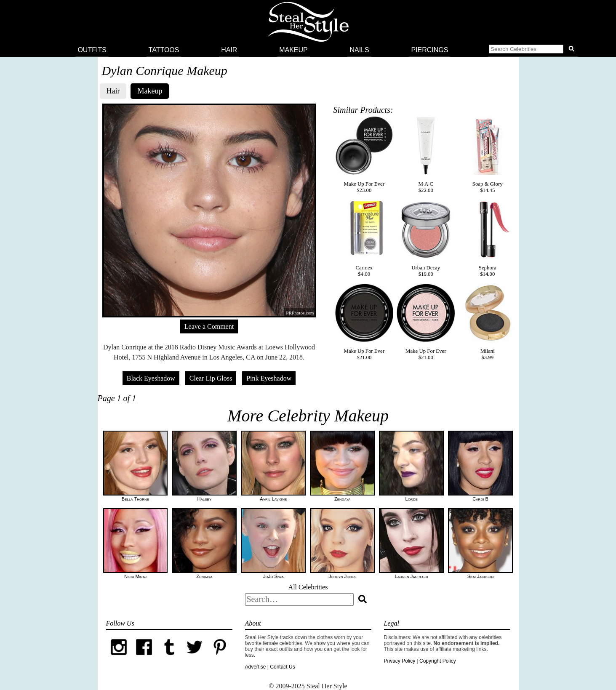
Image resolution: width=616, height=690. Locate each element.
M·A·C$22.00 (426, 155)
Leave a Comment (209, 326)
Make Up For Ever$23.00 (364, 155)
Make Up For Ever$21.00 (364, 322)
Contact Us (282, 667)
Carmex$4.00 (364, 239)
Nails (359, 50)
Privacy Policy (400, 661)
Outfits (92, 50)
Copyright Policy (438, 661)
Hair (229, 50)
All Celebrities (308, 587)
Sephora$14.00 (488, 239)
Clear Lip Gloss (211, 378)
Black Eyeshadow (151, 378)
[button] (533, 50)
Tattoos (164, 50)
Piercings (429, 50)
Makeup (293, 50)
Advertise (256, 667)
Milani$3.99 (488, 322)
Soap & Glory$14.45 (488, 155)
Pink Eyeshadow (269, 378)
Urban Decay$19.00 (426, 239)
